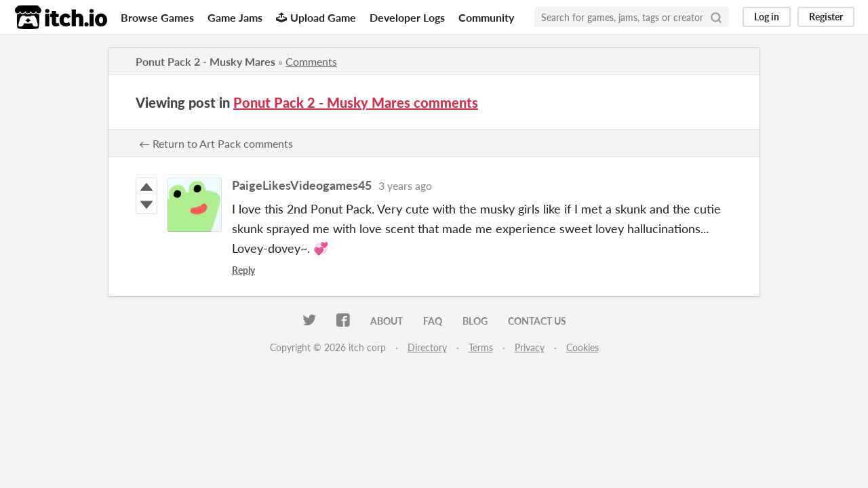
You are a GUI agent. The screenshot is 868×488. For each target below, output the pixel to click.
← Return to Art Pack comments (216, 143)
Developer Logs (407, 17)
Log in (767, 17)
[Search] (716, 17)
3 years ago (405, 185)
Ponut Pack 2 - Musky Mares (205, 61)
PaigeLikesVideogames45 (302, 185)
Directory (427, 347)
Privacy (530, 347)
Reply (243, 270)
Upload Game (316, 17)
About (387, 321)
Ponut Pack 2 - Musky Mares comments (356, 102)
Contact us (537, 321)
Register (826, 17)
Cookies (583, 347)
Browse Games (157, 17)
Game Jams (235, 17)
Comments (311, 61)
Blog (475, 321)
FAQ (433, 321)
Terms (481, 347)
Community (486, 17)
